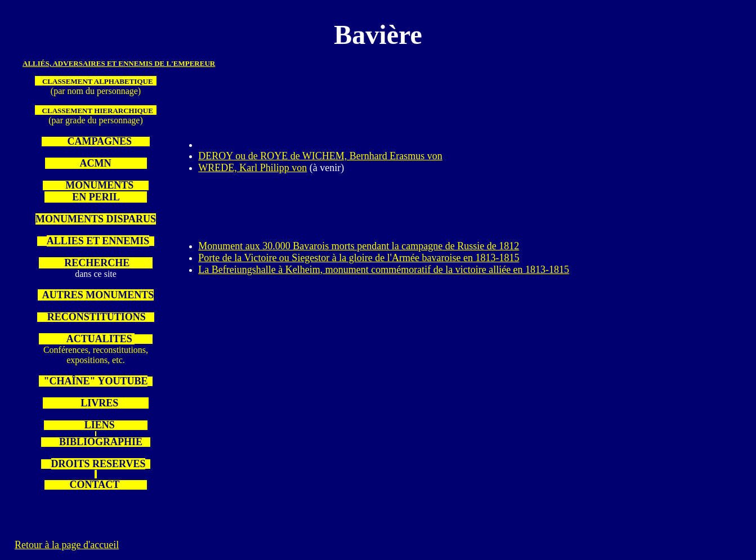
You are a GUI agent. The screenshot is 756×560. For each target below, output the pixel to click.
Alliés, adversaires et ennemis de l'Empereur (119, 63)
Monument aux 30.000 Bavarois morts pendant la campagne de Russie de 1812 (359, 246)
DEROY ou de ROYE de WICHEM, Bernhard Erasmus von (320, 156)
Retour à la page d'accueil (67, 545)
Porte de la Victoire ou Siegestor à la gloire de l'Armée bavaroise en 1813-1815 (359, 258)
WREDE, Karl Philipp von (252, 168)
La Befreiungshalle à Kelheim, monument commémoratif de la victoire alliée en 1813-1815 (384, 270)
